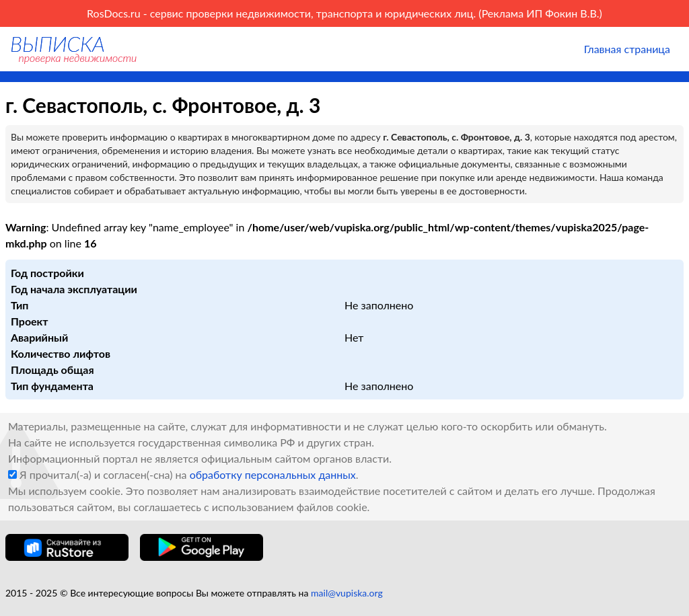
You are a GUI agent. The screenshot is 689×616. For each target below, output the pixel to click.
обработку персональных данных (273, 474)
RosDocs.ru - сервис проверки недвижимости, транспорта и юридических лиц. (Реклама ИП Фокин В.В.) (344, 13)
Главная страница (627, 49)
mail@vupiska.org (347, 593)
